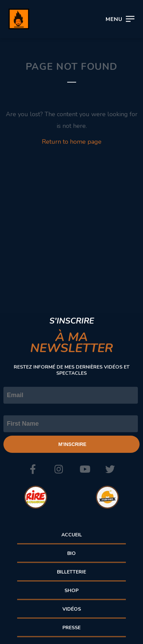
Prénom (15, 410)
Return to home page (72, 142)
